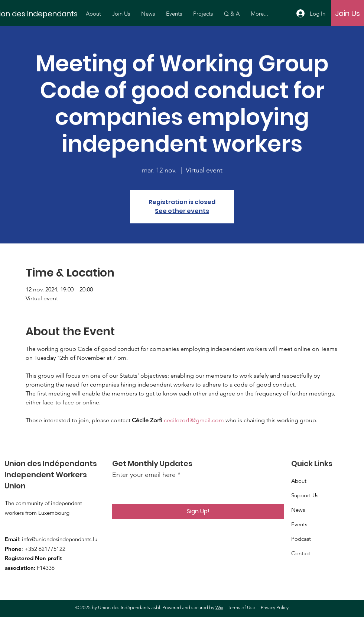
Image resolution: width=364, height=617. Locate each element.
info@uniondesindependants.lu (60, 539)
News (298, 510)
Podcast (301, 539)
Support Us (305, 495)
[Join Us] (347, 13)
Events (299, 524)
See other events (182, 211)
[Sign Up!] (198, 511)
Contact (301, 553)
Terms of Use (241, 608)
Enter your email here (144, 475)
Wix (219, 608)
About (299, 481)
